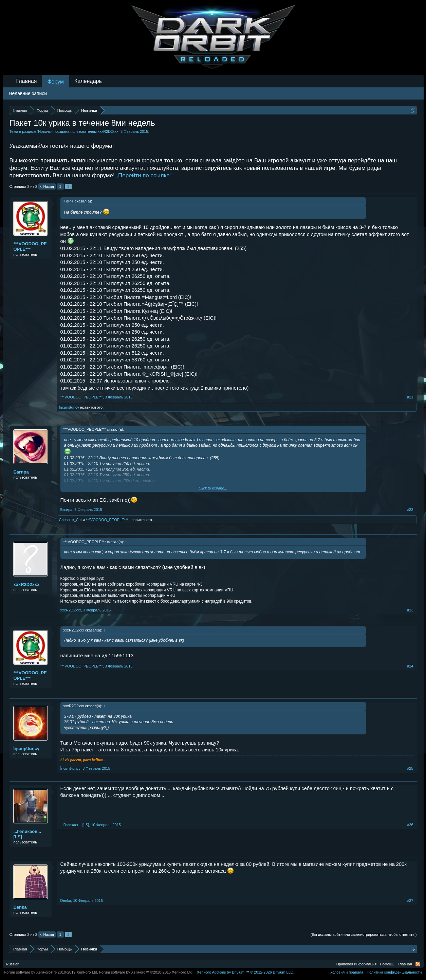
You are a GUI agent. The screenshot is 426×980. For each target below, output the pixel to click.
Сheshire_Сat (70, 520)
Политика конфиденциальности (394, 972)
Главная (27, 81)
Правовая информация (356, 964)
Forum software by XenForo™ (146, 972)
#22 (410, 510)
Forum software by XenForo (51, 972)
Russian (13, 964)
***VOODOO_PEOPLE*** (30, 246)
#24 (410, 666)
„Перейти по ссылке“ (144, 175)
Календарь (88, 81)
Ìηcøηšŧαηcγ (69, 407)
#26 (410, 825)
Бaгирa (21, 472)
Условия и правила (347, 972)
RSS (418, 964)
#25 (410, 768)
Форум (55, 82)
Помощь (387, 964)
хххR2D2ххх (108, 131)
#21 (410, 397)
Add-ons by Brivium (246, 972)
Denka (20, 907)
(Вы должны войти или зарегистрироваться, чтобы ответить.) (364, 934)
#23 (410, 610)
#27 (410, 901)
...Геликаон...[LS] (27, 834)
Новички (45, 131)
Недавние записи (28, 93)
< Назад (47, 186)
